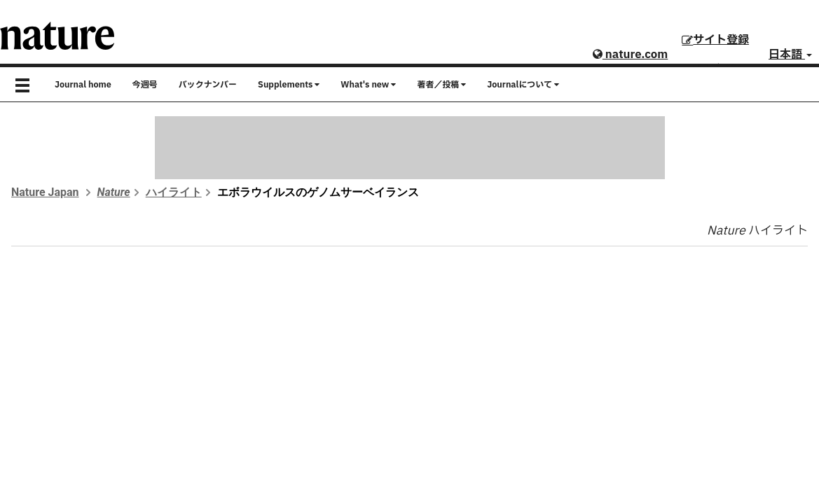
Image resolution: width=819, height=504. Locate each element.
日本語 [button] (790, 55)
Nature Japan (45, 192)
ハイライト (174, 192)
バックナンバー (208, 85)
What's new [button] (368, 85)
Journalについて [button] (523, 85)
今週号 (145, 85)
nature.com (630, 55)
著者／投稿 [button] (441, 85)
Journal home (83, 85)
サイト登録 (715, 40)
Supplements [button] (289, 85)
